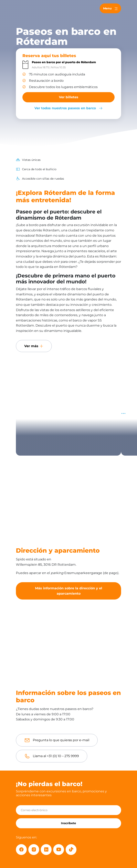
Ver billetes (69, 97)
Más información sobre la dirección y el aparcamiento (69, 591)
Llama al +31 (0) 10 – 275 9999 (56, 756)
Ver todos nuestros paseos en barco (69, 108)
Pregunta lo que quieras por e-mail (61, 740)
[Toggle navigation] (110, 8)
